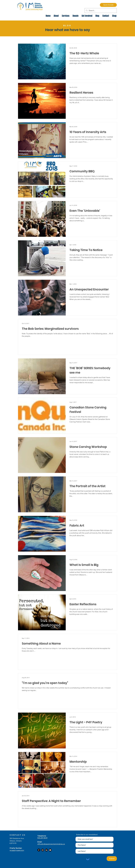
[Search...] (100, 11)
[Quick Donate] (108, 5)
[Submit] (112, 859)
